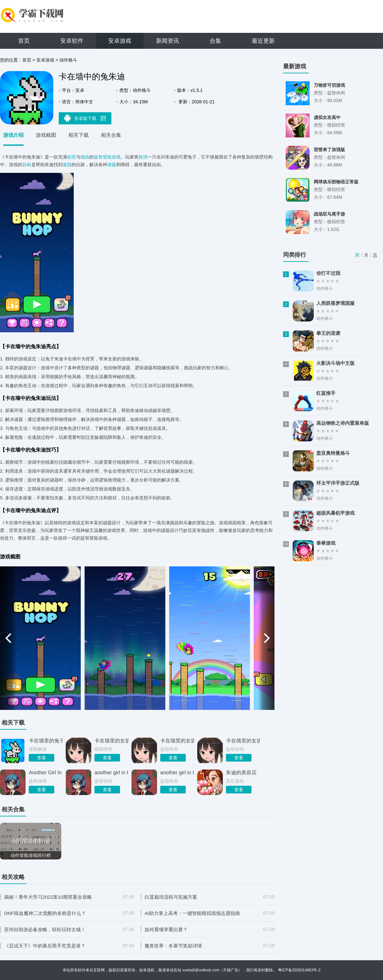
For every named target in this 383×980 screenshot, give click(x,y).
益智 (98, 157)
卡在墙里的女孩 (111, 741)
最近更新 (263, 41)
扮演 (143, 157)
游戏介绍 (13, 135)
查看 (41, 758)
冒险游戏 (112, 157)
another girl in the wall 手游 (177, 773)
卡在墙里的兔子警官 (46, 741)
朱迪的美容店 (241, 773)
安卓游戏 (120, 41)
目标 (27, 165)
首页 (24, 41)
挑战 (85, 157)
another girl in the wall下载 (111, 773)
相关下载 (79, 135)
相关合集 (111, 135)
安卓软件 (72, 41)
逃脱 (67, 165)
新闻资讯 (168, 41)
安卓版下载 (85, 118)
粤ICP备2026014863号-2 (299, 970)
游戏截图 (46, 135)
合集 (215, 41)
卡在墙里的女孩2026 (177, 741)
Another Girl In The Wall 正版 (46, 773)
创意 (71, 157)
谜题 (112, 165)
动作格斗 (68, 60)
